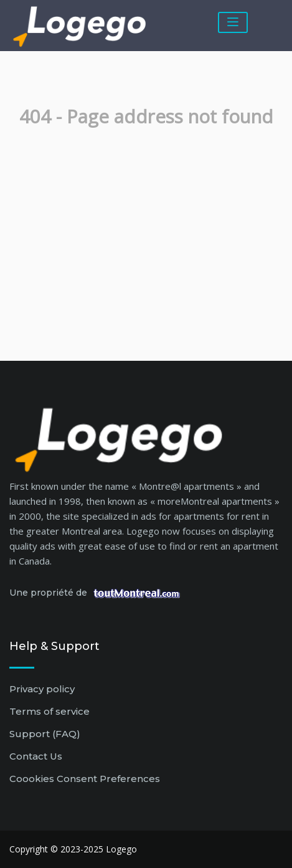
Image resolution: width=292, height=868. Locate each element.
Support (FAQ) (45, 734)
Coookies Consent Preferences (85, 779)
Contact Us (36, 756)
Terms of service (49, 711)
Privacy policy (42, 689)
